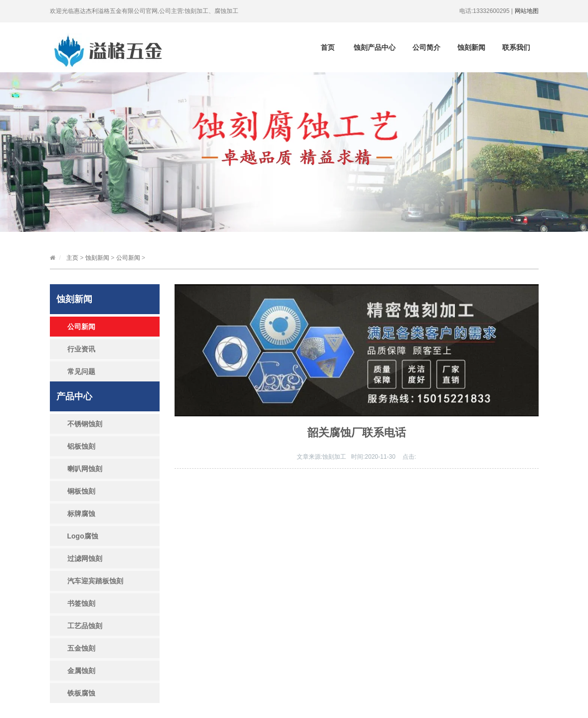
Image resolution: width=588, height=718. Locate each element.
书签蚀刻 (81, 603)
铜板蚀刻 (81, 491)
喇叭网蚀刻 (85, 469)
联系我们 (516, 47)
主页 (72, 258)
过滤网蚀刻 (85, 558)
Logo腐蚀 (83, 536)
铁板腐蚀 (81, 693)
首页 (328, 47)
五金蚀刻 (81, 648)
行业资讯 (81, 349)
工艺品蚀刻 (85, 626)
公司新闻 (128, 258)
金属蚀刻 (81, 671)
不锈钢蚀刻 (85, 424)
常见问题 (81, 371)
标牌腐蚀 (81, 514)
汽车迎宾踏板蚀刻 (95, 581)
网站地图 (527, 11)
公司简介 (426, 47)
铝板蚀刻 (81, 446)
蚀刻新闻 (471, 47)
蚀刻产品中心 (375, 47)
